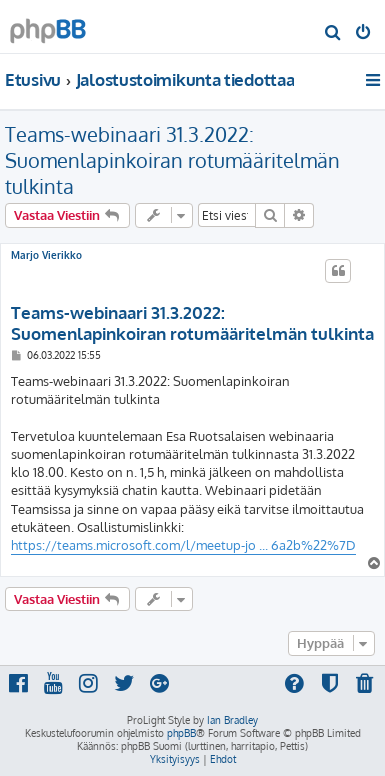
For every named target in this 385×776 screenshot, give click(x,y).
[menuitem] (333, 34)
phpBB (181, 733)
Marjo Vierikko (46, 255)
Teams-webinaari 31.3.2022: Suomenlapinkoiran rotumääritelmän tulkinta (172, 160)
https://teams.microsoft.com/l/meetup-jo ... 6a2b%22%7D (183, 545)
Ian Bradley (232, 720)
